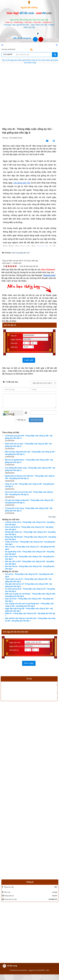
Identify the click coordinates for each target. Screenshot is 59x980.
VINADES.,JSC (43, 976)
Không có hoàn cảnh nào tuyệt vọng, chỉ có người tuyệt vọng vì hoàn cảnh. (30, 60)
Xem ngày (29, 663)
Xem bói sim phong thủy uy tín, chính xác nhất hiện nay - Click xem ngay (28, 684)
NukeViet (23, 976)
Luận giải (29, 360)
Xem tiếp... (53, 517)
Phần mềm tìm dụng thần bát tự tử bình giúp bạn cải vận (22, 704)
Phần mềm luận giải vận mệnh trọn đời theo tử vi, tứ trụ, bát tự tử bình (27, 694)
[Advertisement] (29, 96)
